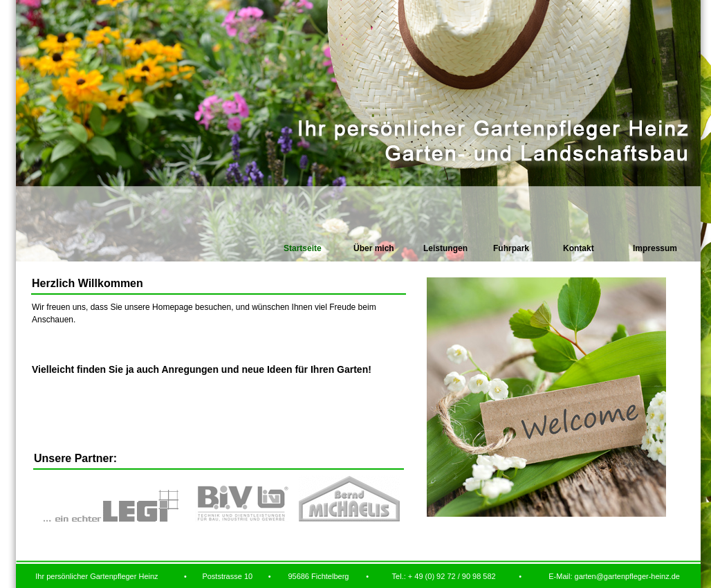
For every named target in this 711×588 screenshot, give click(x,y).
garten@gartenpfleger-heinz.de (627, 576)
